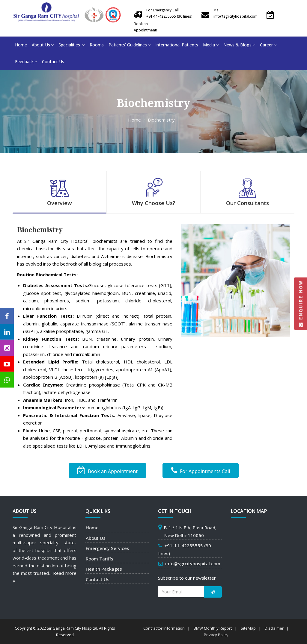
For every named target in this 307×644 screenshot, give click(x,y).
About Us (43, 45)
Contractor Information (164, 628)
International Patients (177, 45)
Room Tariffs (100, 559)
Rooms (97, 45)
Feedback (26, 62)
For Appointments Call (201, 471)
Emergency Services (107, 548)
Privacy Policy (216, 635)
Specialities (72, 45)
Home (21, 45)
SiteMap (248, 628)
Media (211, 45)
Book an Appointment (107, 471)
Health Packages (104, 569)
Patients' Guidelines (130, 45)
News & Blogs (239, 45)
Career (268, 45)
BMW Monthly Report (213, 628)
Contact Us (53, 62)
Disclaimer (274, 628)
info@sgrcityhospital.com (193, 563)
